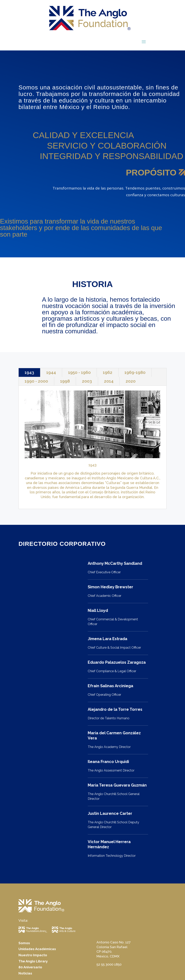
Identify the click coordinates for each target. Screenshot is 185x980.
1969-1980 (135, 372)
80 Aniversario (30, 967)
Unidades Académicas (37, 949)
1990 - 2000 (36, 381)
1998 (65, 381)
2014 (109, 381)
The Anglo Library (33, 961)
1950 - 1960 (79, 372)
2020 (131, 381)
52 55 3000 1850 (109, 964)
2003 (87, 381)
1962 (108, 372)
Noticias (25, 973)
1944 (51, 372)
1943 (29, 372)
